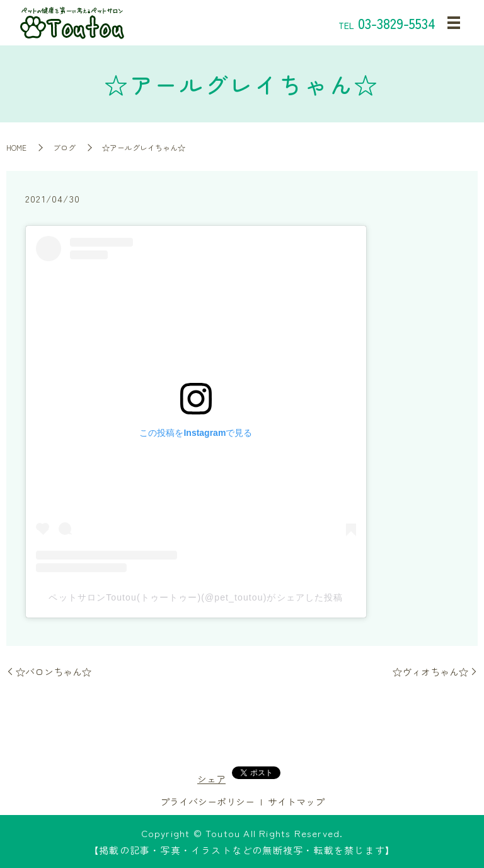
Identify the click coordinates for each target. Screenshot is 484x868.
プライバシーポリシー (207, 801)
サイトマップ (296, 801)
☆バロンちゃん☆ (54, 672)
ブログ (64, 147)
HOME (16, 147)
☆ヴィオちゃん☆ (430, 672)
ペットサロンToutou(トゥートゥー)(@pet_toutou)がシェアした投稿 (196, 597)
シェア (211, 779)
